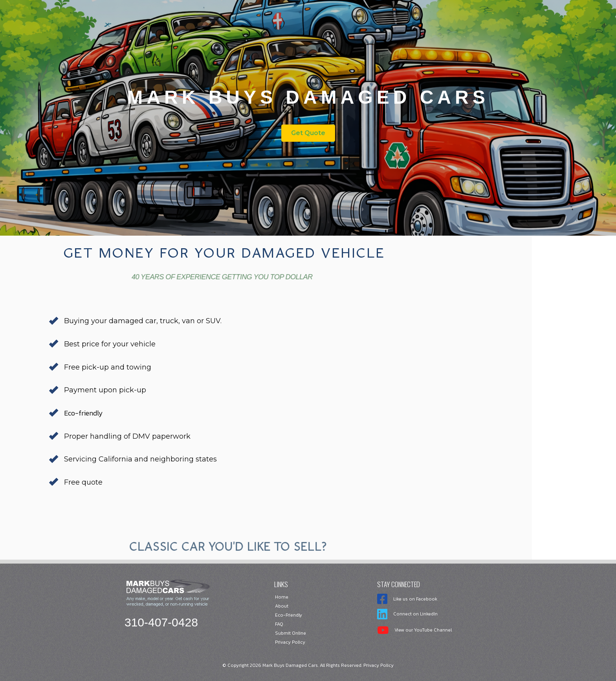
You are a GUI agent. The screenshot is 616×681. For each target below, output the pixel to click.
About (282, 606)
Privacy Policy (290, 642)
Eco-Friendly (289, 615)
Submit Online (291, 633)
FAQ (279, 624)
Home (282, 597)
